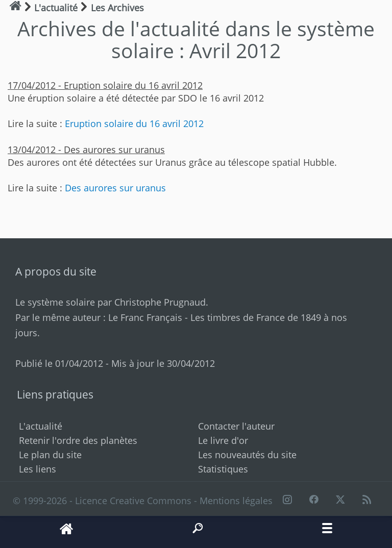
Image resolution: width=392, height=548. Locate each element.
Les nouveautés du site (247, 455)
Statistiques (223, 469)
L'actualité (41, 426)
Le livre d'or (223, 440)
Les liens (38, 469)
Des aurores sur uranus (115, 188)
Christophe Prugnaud (160, 302)
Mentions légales (236, 501)
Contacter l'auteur (236, 426)
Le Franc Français (145, 317)
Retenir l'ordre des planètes (78, 440)
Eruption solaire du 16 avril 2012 (134, 123)
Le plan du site (50, 455)
